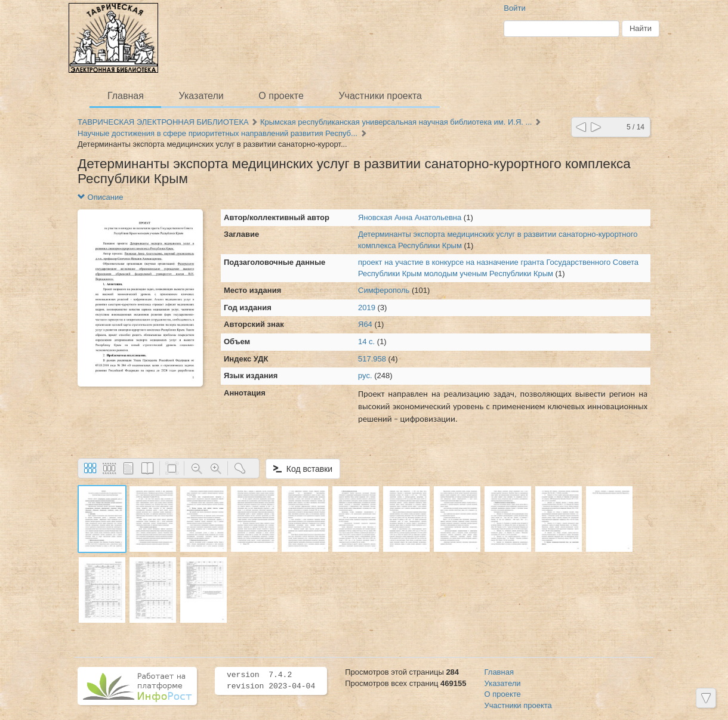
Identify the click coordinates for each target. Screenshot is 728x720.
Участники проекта (380, 96)
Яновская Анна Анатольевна (410, 217)
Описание (100, 197)
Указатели (201, 96)
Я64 (365, 324)
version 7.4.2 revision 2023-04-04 (271, 681)
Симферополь (384, 290)
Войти (514, 8)
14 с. (366, 342)
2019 (367, 308)
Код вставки (303, 469)
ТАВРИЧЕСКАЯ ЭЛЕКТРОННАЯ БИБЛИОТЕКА (163, 122)
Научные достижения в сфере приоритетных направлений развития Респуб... (218, 133)
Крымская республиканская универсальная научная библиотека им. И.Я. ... (396, 122)
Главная (126, 96)
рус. (365, 376)
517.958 (372, 359)
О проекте (281, 96)
